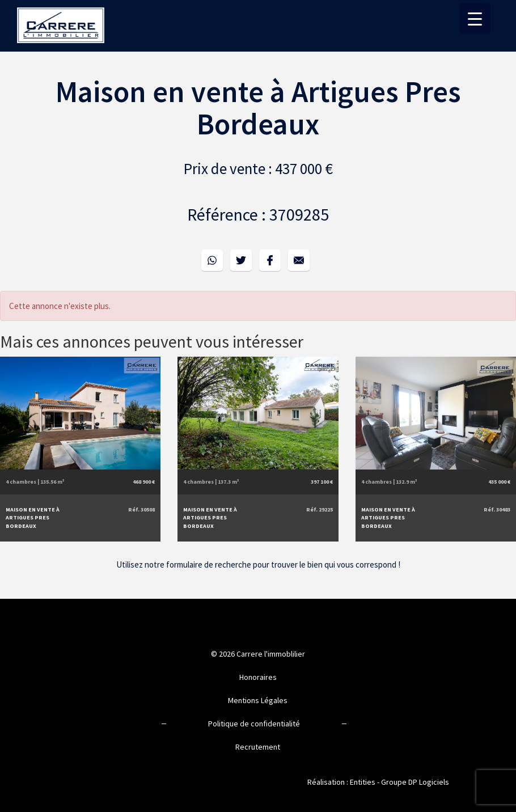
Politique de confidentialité (254, 724)
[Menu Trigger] (475, 18)
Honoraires (258, 677)
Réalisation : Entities (341, 782)
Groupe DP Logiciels (415, 782)
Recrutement (258, 747)
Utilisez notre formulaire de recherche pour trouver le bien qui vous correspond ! (258, 564)
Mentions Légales (258, 700)
